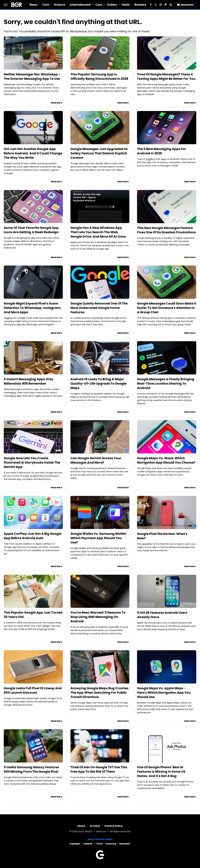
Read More (56, 103)
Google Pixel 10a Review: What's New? (162, 536)
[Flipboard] (166, 5)
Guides (112, 5)
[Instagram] (161, 5)
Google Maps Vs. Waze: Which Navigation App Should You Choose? (166, 460)
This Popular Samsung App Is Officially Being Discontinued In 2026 (99, 76)
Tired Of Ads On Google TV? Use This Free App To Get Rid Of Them (99, 769)
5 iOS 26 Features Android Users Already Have (162, 615)
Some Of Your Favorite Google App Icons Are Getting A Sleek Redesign (31, 230)
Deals (126, 5)
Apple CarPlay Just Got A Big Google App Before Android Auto (33, 536)
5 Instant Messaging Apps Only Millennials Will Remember (29, 381)
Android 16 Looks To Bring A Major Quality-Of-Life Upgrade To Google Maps (99, 384)
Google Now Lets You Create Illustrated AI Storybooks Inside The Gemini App (32, 462)
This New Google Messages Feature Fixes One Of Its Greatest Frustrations (166, 230)
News (34, 5)
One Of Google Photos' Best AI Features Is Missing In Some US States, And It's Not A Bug (161, 772)
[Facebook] (151, 5)
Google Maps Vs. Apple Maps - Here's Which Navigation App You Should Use (164, 693)
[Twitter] (156, 5)
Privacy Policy (114, 826)
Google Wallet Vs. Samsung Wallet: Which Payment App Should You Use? (99, 538)
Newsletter (185, 5)
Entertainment (80, 5)
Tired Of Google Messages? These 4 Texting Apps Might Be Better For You (166, 76)
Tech (46, 5)
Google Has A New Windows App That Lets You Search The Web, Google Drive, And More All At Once (98, 232)
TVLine (99, 844)
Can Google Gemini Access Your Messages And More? (96, 460)
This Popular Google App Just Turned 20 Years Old (33, 615)
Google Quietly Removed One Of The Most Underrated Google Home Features (99, 308)
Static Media (85, 832)
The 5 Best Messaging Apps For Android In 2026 (162, 151)
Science (60, 5)
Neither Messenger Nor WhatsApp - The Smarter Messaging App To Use (32, 76)
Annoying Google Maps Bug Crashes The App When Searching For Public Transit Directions (99, 693)
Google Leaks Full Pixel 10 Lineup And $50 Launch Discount (33, 690)
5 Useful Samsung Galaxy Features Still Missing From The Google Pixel (31, 769)
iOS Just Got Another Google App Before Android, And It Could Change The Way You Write (33, 153)
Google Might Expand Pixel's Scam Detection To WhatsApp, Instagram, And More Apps (32, 308)
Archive (95, 826)
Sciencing (111, 844)
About (81, 826)
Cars (99, 5)
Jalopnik (88, 844)
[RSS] (171, 5)
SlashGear (125, 844)
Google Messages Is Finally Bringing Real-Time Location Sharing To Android (166, 384)
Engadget (75, 844)
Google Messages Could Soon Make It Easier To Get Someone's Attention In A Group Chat (167, 308)
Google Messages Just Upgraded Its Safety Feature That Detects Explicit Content (99, 153)
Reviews (140, 5)
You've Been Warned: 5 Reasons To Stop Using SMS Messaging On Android (98, 617)
